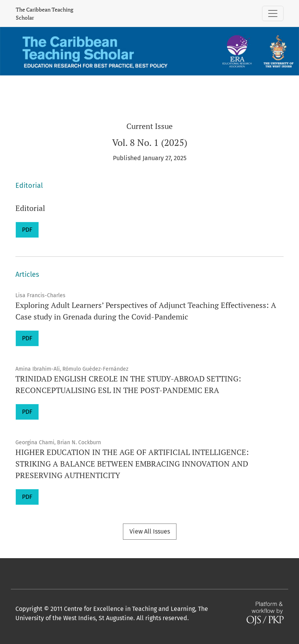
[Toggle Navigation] (273, 13)
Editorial (30, 208)
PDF (27, 230)
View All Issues (150, 531)
